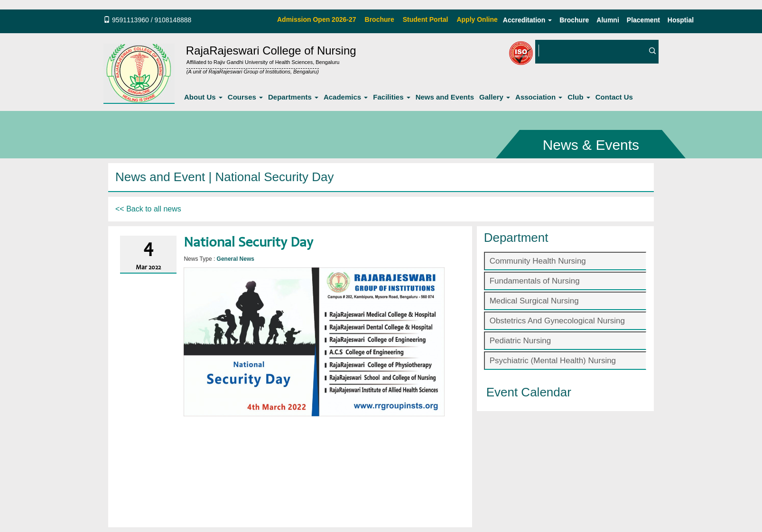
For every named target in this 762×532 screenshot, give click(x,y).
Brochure (574, 20)
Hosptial (681, 20)
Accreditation (527, 20)
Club (579, 97)
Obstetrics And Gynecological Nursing (557, 321)
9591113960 (130, 20)
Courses (245, 97)
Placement (643, 20)
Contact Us (614, 97)
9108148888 (173, 20)
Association (539, 97)
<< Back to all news (148, 209)
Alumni (608, 20)
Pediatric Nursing (520, 341)
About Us (203, 97)
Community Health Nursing (538, 261)
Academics (346, 97)
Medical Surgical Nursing (534, 301)
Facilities (391, 97)
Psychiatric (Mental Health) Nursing (553, 361)
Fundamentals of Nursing (535, 281)
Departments (293, 97)
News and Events (445, 97)
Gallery (495, 97)
